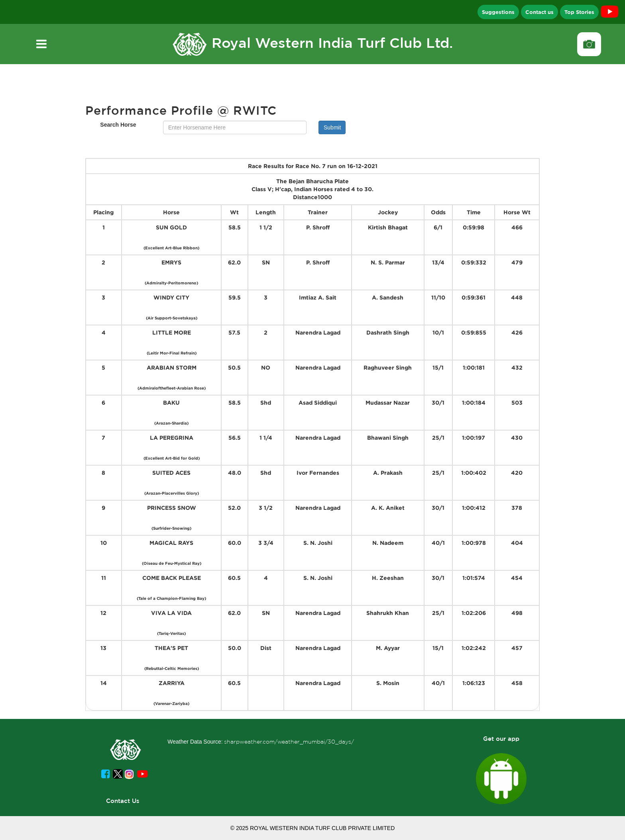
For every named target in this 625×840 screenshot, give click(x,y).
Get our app (501, 739)
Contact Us (123, 801)
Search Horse (118, 125)
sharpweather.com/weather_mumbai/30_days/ (289, 742)
